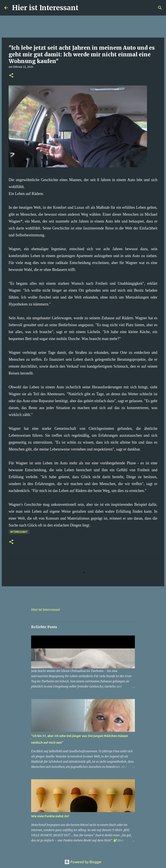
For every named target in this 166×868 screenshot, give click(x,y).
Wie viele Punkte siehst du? (50, 816)
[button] (11, 76)
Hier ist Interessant (45, 8)
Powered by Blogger (83, 862)
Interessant (19, 532)
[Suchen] (85, 8)
